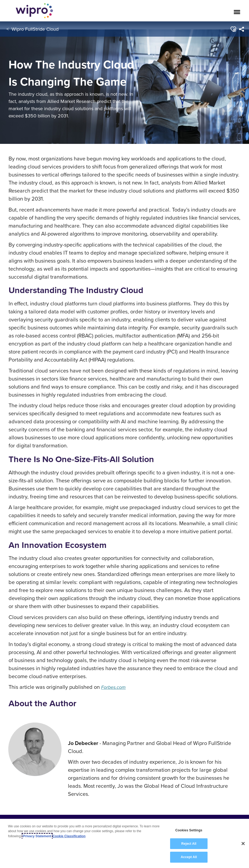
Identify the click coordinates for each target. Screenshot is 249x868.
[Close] (243, 844)
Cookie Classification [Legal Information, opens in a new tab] (69, 836)
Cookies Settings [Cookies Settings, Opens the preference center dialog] (189, 831)
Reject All (189, 844)
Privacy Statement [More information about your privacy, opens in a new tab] (37, 836)
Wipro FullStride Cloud (35, 29)
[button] (233, 29)
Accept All (189, 858)
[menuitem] (241, 29)
